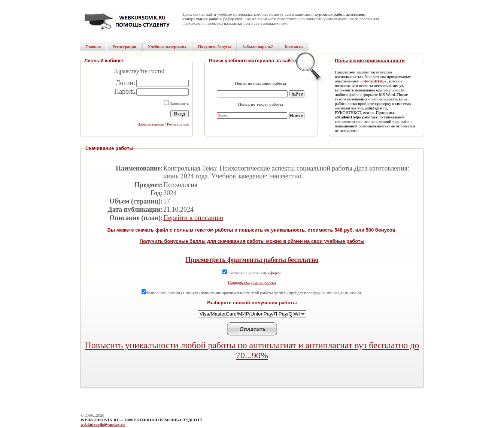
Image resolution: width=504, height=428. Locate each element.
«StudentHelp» (373, 81)
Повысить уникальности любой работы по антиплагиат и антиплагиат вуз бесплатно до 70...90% (252, 350)
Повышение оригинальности (370, 61)
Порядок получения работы (252, 282)
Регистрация (178, 124)
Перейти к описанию (193, 218)
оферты (275, 273)
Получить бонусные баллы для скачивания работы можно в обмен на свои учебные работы (252, 241)
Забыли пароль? (152, 124)
